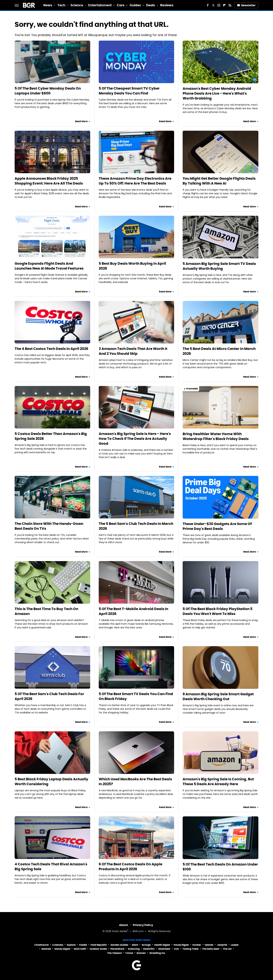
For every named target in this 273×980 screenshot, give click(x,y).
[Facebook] (208, 5)
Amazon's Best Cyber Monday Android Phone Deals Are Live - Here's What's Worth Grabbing (217, 93)
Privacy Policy (143, 925)
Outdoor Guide (98, 949)
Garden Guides (119, 945)
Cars (121, 5)
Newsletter (246, 5)
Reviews (167, 5)
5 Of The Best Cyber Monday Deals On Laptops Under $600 (48, 91)
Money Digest (62, 949)
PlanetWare (117, 949)
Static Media (120, 931)
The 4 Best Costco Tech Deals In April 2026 (51, 349)
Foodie (83, 945)
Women (141, 953)
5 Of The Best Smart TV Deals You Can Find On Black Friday (136, 696)
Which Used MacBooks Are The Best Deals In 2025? (135, 782)
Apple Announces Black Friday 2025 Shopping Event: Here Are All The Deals (49, 181)
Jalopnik (222, 945)
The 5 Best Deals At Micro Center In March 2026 (219, 351)
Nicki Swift (80, 949)
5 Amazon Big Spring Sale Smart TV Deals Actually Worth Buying (219, 266)
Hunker (197, 945)
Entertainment (100, 5)
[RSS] (230, 5)
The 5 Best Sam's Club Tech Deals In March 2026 (136, 526)
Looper (235, 945)
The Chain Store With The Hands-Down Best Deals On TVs (49, 526)
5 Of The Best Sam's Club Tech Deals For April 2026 (49, 696)
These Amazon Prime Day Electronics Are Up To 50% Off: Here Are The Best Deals (135, 181)
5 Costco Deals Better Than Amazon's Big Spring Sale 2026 (51, 436)
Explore (71, 945)
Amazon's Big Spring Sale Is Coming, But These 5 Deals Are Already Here (218, 782)
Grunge (146, 945)
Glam (135, 945)
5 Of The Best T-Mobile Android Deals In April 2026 (133, 611)
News (48, 5)
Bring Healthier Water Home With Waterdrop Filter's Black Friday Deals (216, 436)
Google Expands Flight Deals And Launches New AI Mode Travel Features (49, 266)
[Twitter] (213, 5)
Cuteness (58, 945)
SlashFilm (149, 949)
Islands (209, 945)
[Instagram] (219, 5)
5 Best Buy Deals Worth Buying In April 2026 (132, 266)
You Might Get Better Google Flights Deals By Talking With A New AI (219, 181)
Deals (151, 5)
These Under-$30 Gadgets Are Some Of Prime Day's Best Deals (217, 526)
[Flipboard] (224, 5)
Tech (61, 5)
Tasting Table (190, 949)
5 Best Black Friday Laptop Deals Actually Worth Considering (51, 782)
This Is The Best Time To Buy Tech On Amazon (46, 611)
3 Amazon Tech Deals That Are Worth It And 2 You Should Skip (133, 351)
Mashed (46, 949)
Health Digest (162, 945)
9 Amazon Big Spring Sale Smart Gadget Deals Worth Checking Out (218, 696)
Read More (81, 121)
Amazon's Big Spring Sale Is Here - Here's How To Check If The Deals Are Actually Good (135, 439)
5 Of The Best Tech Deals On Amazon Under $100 (220, 867)
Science (77, 5)
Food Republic (99, 945)
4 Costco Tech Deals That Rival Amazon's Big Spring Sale (51, 867)
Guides (135, 5)
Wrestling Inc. (158, 953)
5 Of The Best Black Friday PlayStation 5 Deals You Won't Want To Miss (218, 611)
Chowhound (41, 945)
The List (227, 949)
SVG (176, 949)
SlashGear (164, 949)
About (124, 925)
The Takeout (114, 953)
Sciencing (134, 949)
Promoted (192, 389)
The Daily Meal (211, 949)
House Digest (181, 945)
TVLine (129, 953)
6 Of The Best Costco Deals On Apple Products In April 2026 (130, 867)
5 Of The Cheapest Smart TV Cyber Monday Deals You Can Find (129, 91)
